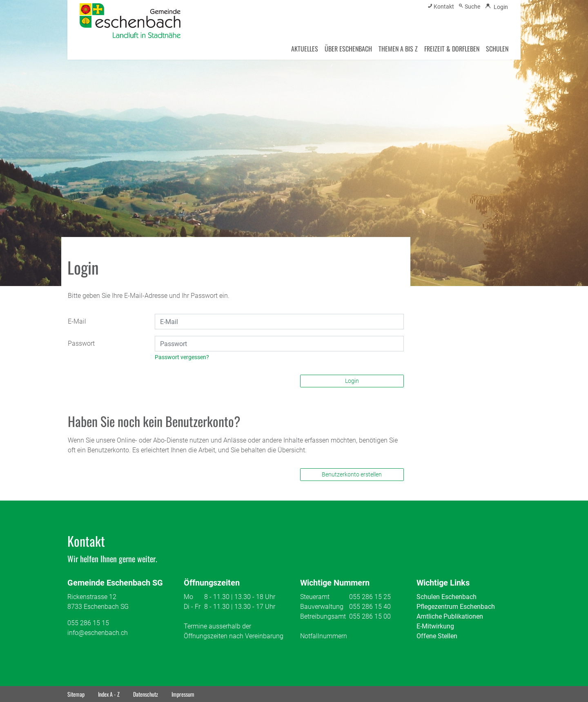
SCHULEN (497, 49)
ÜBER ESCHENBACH (348, 49)
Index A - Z (109, 694)
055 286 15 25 (370, 597)
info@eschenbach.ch (98, 633)
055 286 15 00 (370, 616)
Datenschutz (146, 694)
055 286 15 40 (370, 607)
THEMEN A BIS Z (398, 49)
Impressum (183, 694)
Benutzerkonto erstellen (352, 474)
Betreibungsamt (323, 616)
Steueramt (315, 597)
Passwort (81, 343)
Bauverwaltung (322, 607)
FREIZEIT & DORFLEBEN (452, 49)
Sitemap (76, 694)
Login (352, 381)
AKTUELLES (305, 49)
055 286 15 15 (88, 623)
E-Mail (77, 321)
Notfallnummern (324, 636)
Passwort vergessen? (182, 357)
